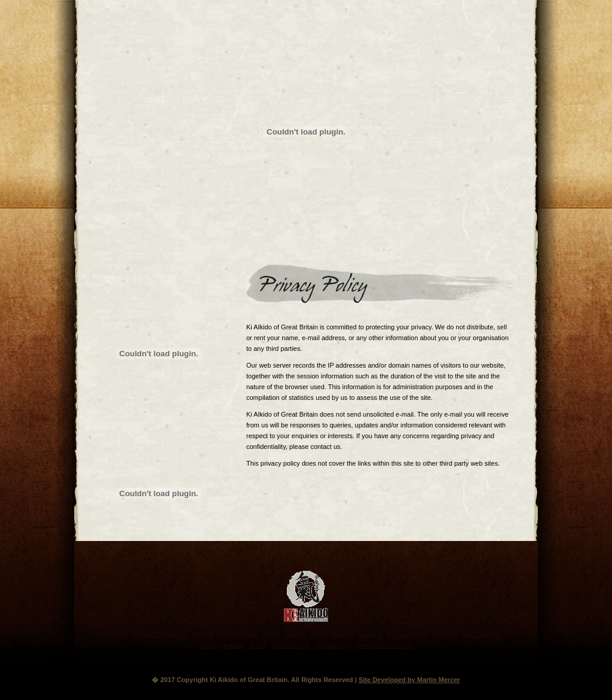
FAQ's (271, 634)
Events (344, 634)
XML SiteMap (482, 634)
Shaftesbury (333, 645)
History (203, 634)
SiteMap (445, 634)
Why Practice (238, 634)
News (320, 634)
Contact (370, 634)
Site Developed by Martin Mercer (409, 680)
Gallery (296, 634)
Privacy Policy (407, 634)
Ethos (118, 634)
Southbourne (291, 645)
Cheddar (231, 645)
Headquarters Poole (384, 645)
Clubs (207, 645)
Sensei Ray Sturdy (160, 634)
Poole (258, 645)
